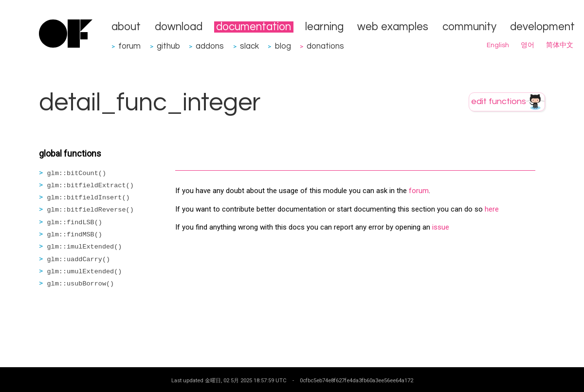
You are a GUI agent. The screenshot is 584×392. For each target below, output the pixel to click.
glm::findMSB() (75, 235)
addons (210, 46)
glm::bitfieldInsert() (89, 198)
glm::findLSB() (75, 223)
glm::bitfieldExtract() (91, 186)
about (126, 27)
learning (324, 27)
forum (129, 46)
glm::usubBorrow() (81, 284)
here (492, 209)
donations (325, 46)
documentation (254, 27)
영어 (528, 45)
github (168, 46)
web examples (393, 27)
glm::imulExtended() (85, 247)
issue (441, 227)
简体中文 (560, 45)
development (542, 27)
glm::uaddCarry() (79, 259)
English (498, 45)
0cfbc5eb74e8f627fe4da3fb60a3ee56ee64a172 (356, 380)
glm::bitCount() (77, 173)
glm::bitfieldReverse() (91, 210)
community (469, 27)
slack (249, 46)
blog (283, 46)
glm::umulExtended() (85, 272)
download (179, 27)
